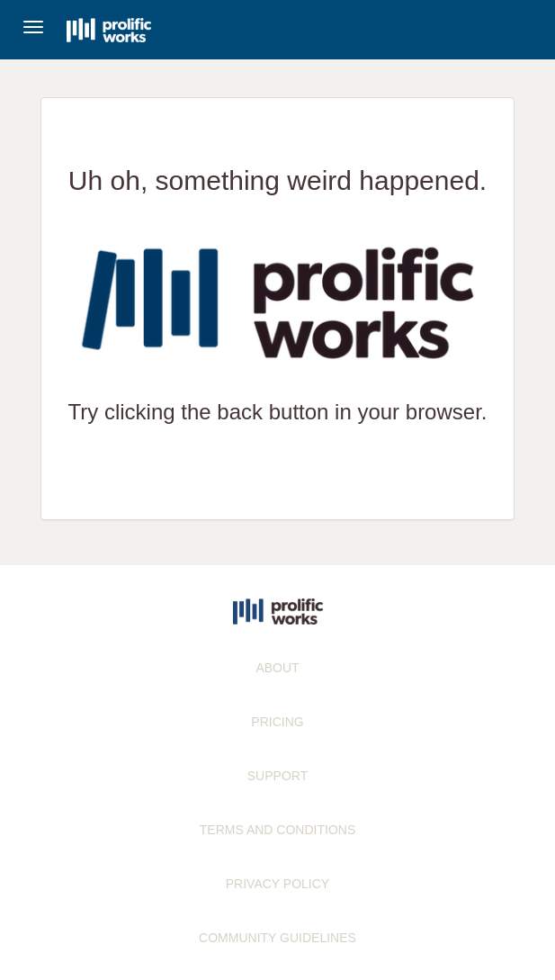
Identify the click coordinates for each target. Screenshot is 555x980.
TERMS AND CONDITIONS (277, 830)
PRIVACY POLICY (277, 884)
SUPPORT (277, 776)
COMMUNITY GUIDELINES (277, 938)
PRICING (277, 722)
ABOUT (277, 668)
